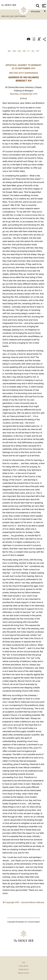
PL (33, 51)
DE (9, 51)
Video (23, 98)
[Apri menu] (44, 6)
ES (19, 51)
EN (14, 51)
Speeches (6, 16)
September (21, 16)
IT (29, 51)
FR (24, 51)
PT (38, 51)
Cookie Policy (23, 970)
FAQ (24, 962)
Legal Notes (23, 966)
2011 (13, 16)
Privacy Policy (23, 973)
